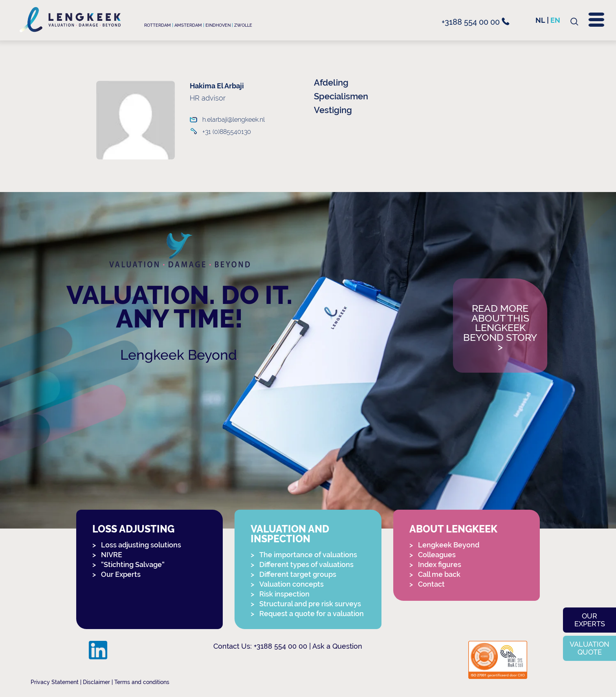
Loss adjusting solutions (141, 545)
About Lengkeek (453, 529)
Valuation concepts (291, 584)
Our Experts (121, 574)
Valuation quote (589, 648)
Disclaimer (96, 682)
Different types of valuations (306, 564)
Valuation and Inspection (290, 534)
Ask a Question (337, 646)
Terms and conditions (142, 682)
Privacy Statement (55, 682)
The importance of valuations (308, 555)
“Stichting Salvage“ (133, 564)
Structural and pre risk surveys (310, 604)
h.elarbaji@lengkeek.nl (227, 120)
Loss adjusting (133, 529)
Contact (431, 584)
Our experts (590, 620)
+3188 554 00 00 (476, 22)
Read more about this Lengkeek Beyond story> (500, 328)
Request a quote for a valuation (312, 614)
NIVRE (112, 555)
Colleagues (437, 555)
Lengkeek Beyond (179, 355)
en (555, 20)
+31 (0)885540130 (227, 132)
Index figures (440, 564)
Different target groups (298, 574)
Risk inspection (284, 594)
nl (540, 20)
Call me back (439, 574)
